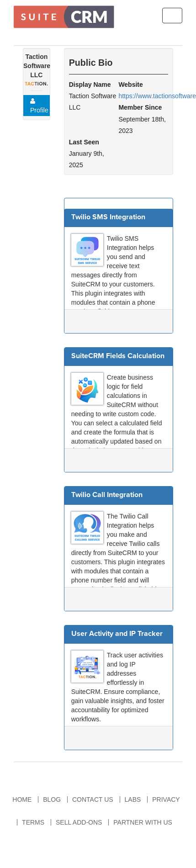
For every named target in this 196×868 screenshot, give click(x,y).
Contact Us (93, 799)
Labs (133, 799)
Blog (52, 799)
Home (22, 799)
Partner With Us (143, 822)
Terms (33, 822)
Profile (39, 106)
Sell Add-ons (79, 822)
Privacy (166, 799)
